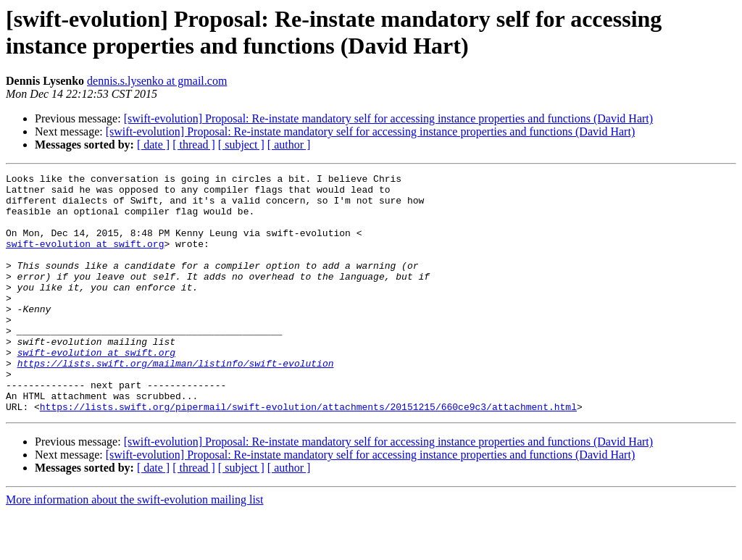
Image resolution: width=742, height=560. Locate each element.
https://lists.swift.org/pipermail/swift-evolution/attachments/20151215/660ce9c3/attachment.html (308, 454)
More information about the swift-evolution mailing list (135, 547)
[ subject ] (241, 145)
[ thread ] (194, 145)
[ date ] (153, 145)
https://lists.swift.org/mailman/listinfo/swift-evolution (176, 402)
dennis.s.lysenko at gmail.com (157, 81)
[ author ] (289, 145)
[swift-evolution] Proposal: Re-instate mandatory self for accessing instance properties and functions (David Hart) (388, 118)
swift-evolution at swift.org (85, 259)
